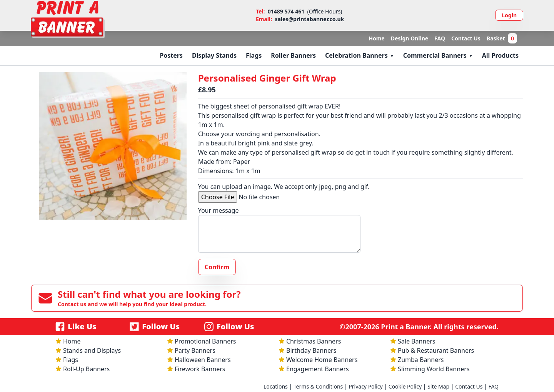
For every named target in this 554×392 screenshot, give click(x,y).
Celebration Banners (356, 55)
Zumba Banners (421, 360)
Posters (171, 55)
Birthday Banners (311, 350)
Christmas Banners (314, 341)
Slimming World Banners (434, 369)
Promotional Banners (205, 341)
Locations (276, 386)
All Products (500, 55)
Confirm (217, 267)
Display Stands (214, 55)
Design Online (410, 38)
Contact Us (466, 38)
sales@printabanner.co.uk (309, 19)
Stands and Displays (92, 350)
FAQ (440, 38)
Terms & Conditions (318, 386)
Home (376, 38)
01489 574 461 (286, 11)
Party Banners (195, 350)
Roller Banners (293, 55)
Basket (502, 38)
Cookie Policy (405, 386)
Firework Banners (200, 369)
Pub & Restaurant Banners (436, 350)
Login (509, 15)
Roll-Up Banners (86, 369)
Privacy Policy (365, 386)
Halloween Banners (203, 360)
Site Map (438, 386)
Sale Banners (417, 341)
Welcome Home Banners (322, 360)
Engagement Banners (318, 369)
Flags (254, 55)
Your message (219, 210)
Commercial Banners (435, 55)
